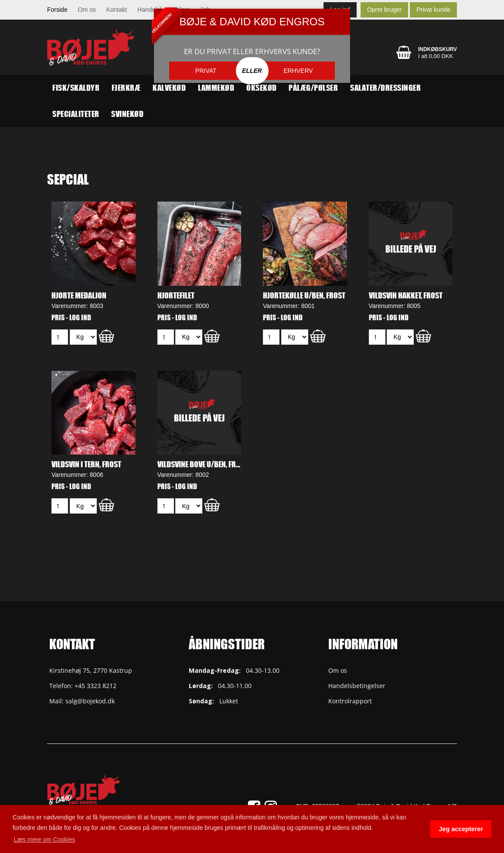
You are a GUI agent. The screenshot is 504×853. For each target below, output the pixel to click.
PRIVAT (206, 71)
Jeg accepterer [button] (461, 829)
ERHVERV (298, 71)
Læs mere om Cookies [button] (45, 839)
